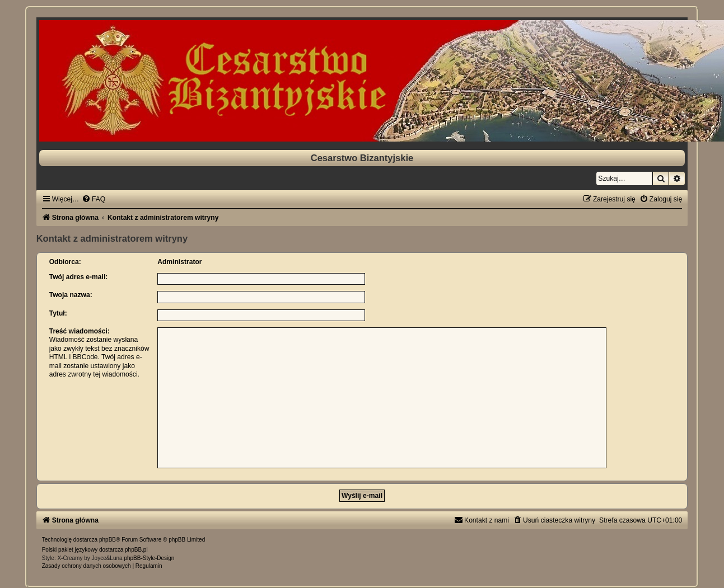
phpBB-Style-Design (149, 558)
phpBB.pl (136, 550)
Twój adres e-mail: (79, 277)
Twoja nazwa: (71, 295)
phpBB (108, 540)
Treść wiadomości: (80, 331)
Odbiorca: (65, 262)
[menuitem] (94, 199)
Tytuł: (58, 313)
